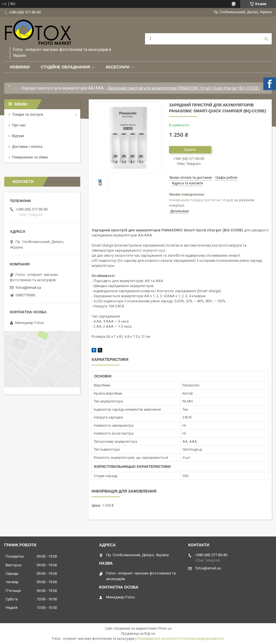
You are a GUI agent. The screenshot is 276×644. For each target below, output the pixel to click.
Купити (190, 150)
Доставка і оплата (27, 147)
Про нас (19, 125)
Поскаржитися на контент (158, 639)
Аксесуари (118, 67)
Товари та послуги (28, 114)
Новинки (20, 67)
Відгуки (18, 136)
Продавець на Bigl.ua (138, 634)
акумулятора (154, 250)
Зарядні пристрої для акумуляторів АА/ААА (63, 88)
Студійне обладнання (65, 67)
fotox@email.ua (28, 288)
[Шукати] (266, 39)
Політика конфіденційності (203, 639)
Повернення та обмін (30, 157)
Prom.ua (165, 629)
